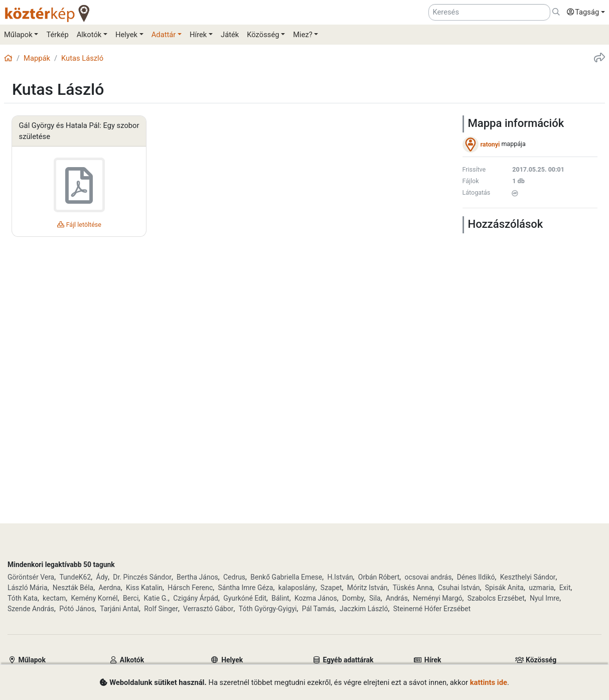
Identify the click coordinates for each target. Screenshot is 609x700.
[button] (583, 13)
